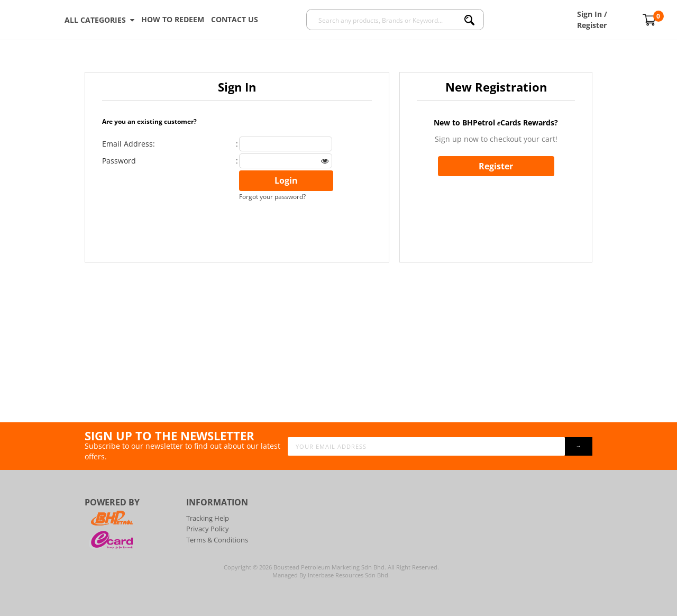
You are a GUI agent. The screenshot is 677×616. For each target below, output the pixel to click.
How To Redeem (173, 19)
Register (496, 166)
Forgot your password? (272, 197)
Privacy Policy (208, 529)
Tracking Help (208, 518)
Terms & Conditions (217, 540)
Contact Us (235, 19)
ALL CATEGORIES (99, 20)
